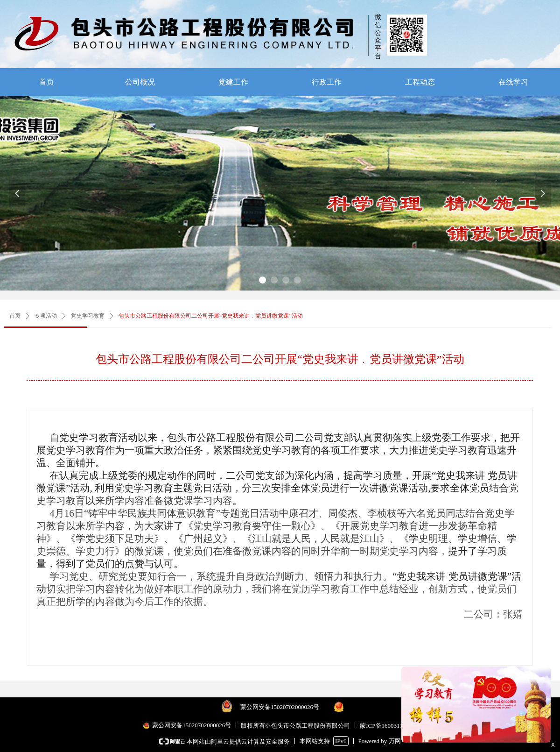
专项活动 (46, 316)
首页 (15, 316)
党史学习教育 (88, 316)
